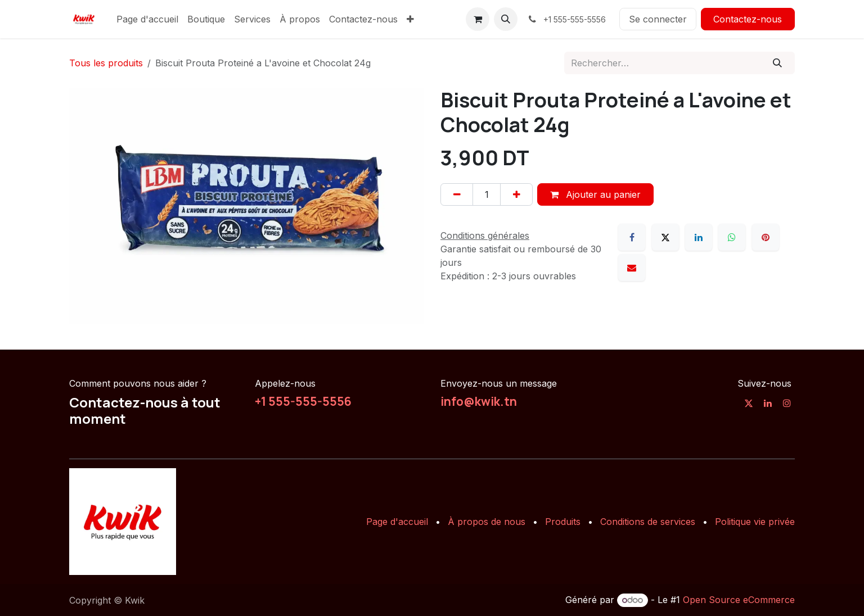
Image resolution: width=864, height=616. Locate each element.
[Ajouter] (516, 194)
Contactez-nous (748, 19)
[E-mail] (632, 268)
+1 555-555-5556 (303, 401)
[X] (665, 237)
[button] (506, 19)
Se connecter (658, 19)
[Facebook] (632, 237)
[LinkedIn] (699, 237)
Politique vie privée (755, 522)
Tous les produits (106, 63)
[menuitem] (147, 19)
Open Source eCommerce (739, 600)
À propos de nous (487, 522)
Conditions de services (648, 522)
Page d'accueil (397, 522)
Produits (563, 522)
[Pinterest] (766, 237)
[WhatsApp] (732, 237)
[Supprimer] (457, 194)
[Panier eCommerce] (478, 19)
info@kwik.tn (479, 401)
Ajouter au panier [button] (595, 194)
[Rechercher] (778, 63)
